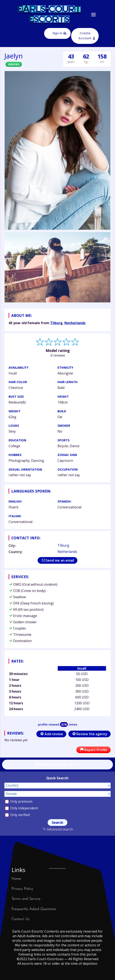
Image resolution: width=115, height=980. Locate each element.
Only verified (17, 815)
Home (16, 879)
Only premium (19, 801)
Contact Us (20, 919)
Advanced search (57, 829)
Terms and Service (26, 899)
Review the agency (89, 734)
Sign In (57, 33)
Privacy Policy (22, 889)
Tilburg (56, 323)
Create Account (85, 36)
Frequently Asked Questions (34, 909)
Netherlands (75, 323)
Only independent (22, 808)
